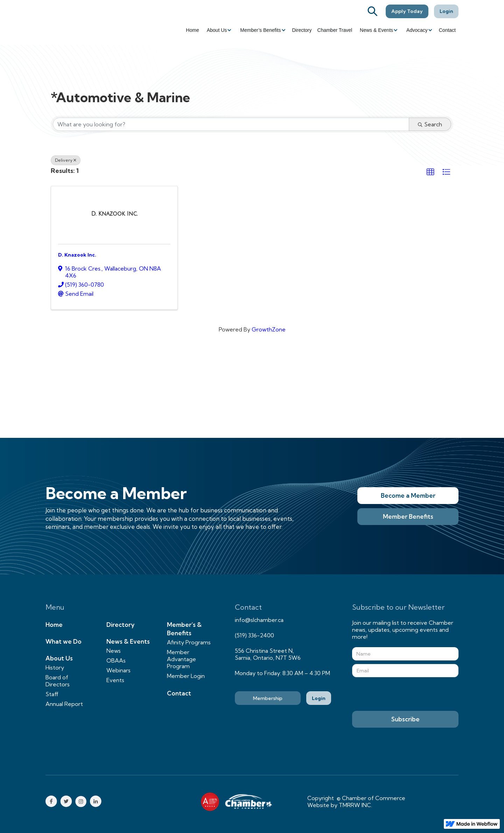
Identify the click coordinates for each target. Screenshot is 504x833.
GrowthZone (269, 329)
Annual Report (64, 704)
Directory (302, 30)
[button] (219, 30)
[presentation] (405, 694)
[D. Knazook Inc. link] (114, 214)
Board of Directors (58, 681)
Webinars (118, 670)
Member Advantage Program (181, 659)
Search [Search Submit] (430, 124)
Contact (447, 30)
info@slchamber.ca (259, 620)
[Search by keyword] (231, 124)
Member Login (186, 676)
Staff (52, 694)
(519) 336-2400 (254, 635)
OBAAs (116, 660)
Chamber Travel (335, 30)
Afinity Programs (189, 642)
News (114, 651)
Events (115, 680)
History (55, 667)
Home (192, 30)
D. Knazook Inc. (77, 255)
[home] (84, 22)
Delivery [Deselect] (66, 160)
